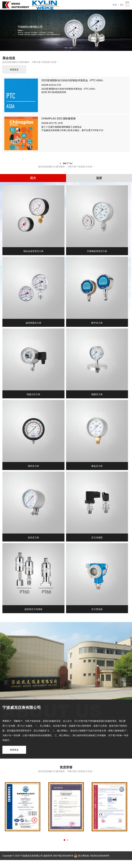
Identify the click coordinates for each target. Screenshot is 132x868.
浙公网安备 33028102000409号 (94, 856)
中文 (115, 5)
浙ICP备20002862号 (64, 856)
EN (122, 5)
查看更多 (14, 70)
